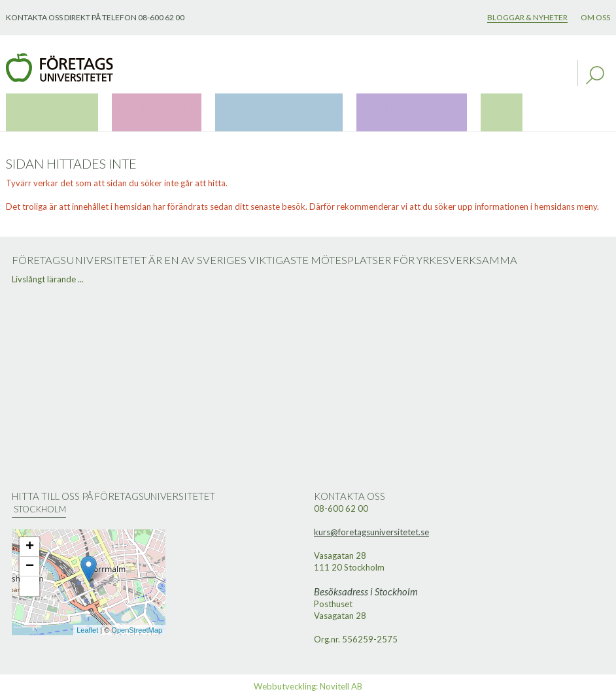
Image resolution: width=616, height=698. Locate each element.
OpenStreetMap (137, 630)
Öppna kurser (42, 108)
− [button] (30, 567)
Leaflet (87, 630)
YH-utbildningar (331, 108)
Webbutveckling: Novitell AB (308, 686)
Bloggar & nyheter (527, 17)
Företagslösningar (223, 108)
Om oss (595, 17)
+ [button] (30, 547)
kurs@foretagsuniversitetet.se (371, 532)
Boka (401, 108)
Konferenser (124, 108)
